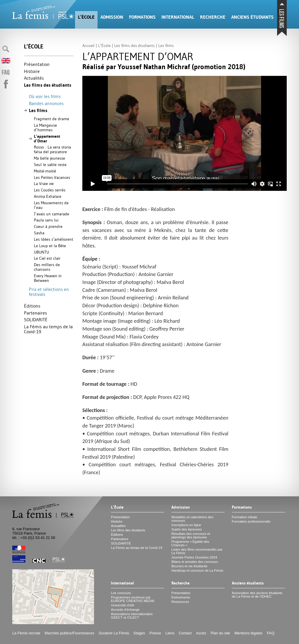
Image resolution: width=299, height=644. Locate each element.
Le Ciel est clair (47, 258)
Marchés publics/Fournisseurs (69, 633)
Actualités (34, 78)
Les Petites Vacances (52, 177)
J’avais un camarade (52, 214)
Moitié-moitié (45, 171)
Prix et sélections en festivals (49, 292)
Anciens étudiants (252, 17)
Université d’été (122, 605)
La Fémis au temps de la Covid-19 (48, 329)
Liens (170, 633)
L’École (86, 17)
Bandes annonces (46, 103)
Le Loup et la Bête (50, 246)
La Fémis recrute (26, 633)
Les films (38, 110)
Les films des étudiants (48, 85)
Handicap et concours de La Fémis (197, 570)
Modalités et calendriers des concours (192, 519)
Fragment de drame (52, 119)
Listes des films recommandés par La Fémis (197, 551)
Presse (155, 633)
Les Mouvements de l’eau (51, 205)
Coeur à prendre (48, 226)
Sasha (39, 233)
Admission (112, 17)
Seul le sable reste (50, 165)
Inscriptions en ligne (186, 525)
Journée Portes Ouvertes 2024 (194, 557)
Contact (185, 633)
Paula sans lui (46, 220)
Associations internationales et (132, 616)
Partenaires (35, 313)
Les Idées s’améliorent (54, 239)
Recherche (213, 17)
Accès (201, 633)
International (178, 17)
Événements (181, 597)
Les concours (121, 593)
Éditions (32, 306)
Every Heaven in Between (48, 278)
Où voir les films (45, 96)
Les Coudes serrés (50, 190)
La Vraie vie (44, 184)
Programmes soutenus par (133, 599)
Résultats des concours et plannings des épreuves (191, 535)
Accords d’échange (125, 610)
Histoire (32, 71)
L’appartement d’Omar (47, 139)
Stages (139, 633)
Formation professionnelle (251, 521)
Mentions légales (248, 633)
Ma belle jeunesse (49, 158)
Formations (142, 17)
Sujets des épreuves (187, 529)
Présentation (37, 64)
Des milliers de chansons (47, 267)
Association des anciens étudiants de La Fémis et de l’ (257, 595)
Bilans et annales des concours (195, 562)
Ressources (180, 602)
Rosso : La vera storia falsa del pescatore (52, 149)
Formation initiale (245, 517)
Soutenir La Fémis (114, 633)
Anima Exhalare (48, 196)
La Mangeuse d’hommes (45, 128)
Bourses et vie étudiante (190, 566)
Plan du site (220, 633)
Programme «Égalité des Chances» (190, 543)
